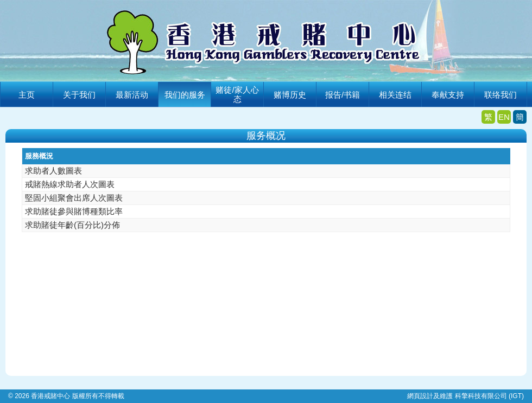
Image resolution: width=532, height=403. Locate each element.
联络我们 (501, 95)
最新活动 (132, 95)
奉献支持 (448, 95)
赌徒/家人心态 (237, 94)
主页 (27, 95)
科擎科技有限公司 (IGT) (489, 396)
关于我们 (79, 95)
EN (504, 117)
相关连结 (395, 95)
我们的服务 (185, 95)
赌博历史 (290, 95)
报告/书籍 (343, 95)
